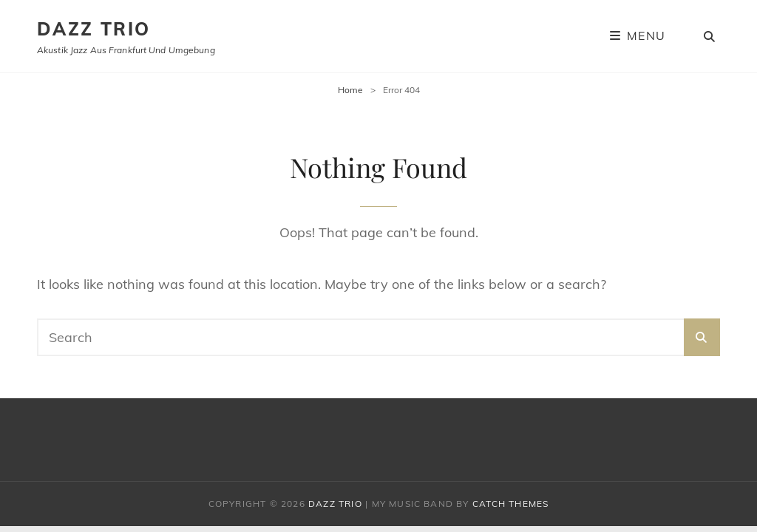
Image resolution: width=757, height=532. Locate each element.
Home (350, 90)
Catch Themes (510, 504)
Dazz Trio (94, 29)
